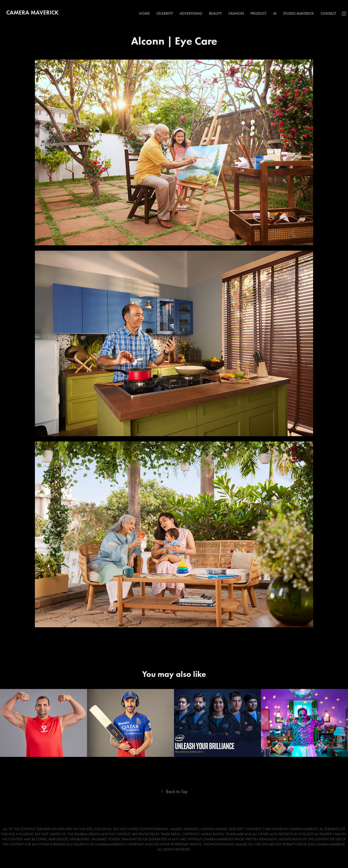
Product (258, 14)
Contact (328, 14)
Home (144, 14)
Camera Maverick (32, 12)
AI (275, 14)
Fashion (236, 14)
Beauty (215, 14)
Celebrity (165, 14)
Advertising (191, 14)
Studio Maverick (298, 14)
